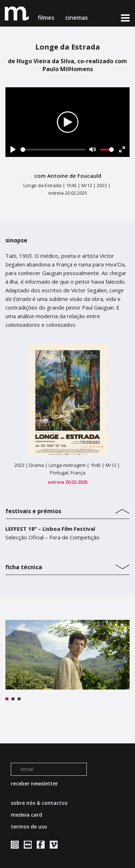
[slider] (53, 150)
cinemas (77, 18)
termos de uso (29, 827)
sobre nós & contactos (39, 803)
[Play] (13, 149)
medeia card (26, 815)
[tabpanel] (67, 655)
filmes (46, 18)
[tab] (67, 509)
